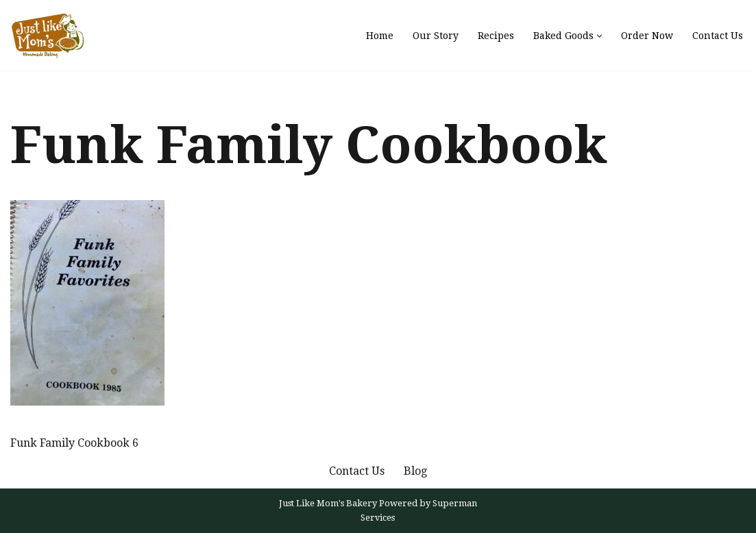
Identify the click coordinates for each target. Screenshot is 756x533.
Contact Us (718, 36)
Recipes (496, 36)
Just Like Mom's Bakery (329, 503)
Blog (415, 471)
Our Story (436, 36)
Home (380, 36)
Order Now (647, 36)
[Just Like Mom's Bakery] (51, 36)
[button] (599, 36)
